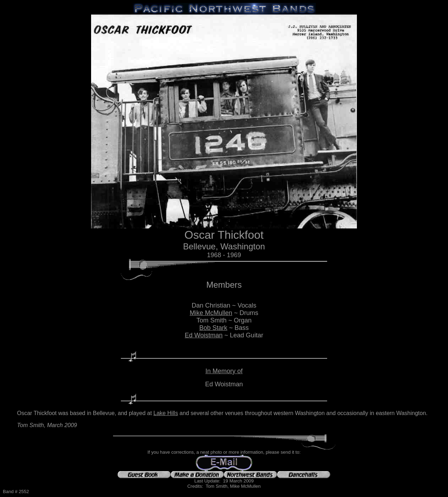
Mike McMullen (211, 313)
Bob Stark (213, 328)
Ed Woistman (204, 335)
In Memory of (224, 371)
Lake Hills (166, 413)
